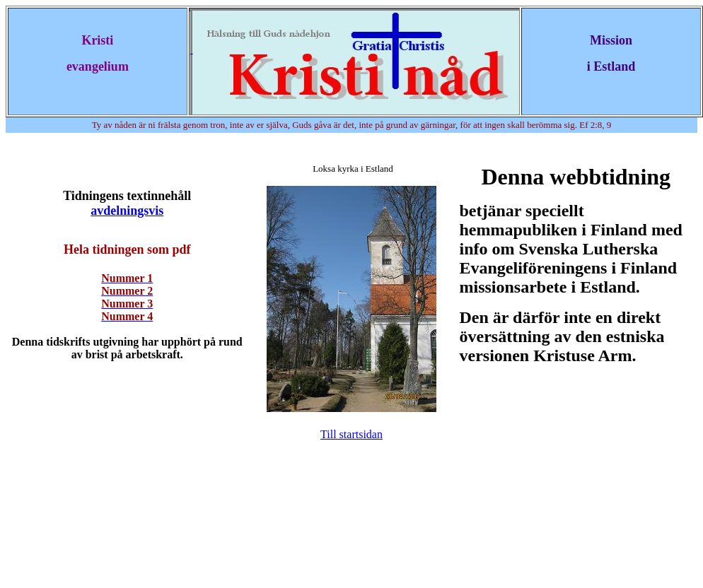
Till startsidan (351, 434)
